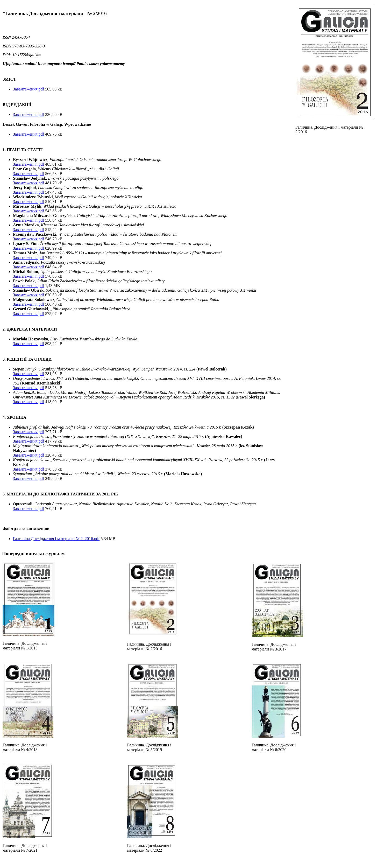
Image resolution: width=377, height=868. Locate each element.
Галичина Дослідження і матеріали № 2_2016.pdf (56, 539)
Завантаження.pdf (29, 89)
